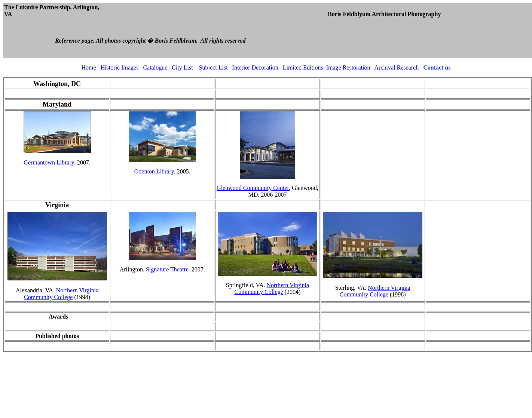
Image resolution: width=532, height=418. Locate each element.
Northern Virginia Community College (61, 294)
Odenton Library (154, 171)
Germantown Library (49, 162)
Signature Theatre (167, 269)
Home (89, 67)
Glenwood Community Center (253, 188)
